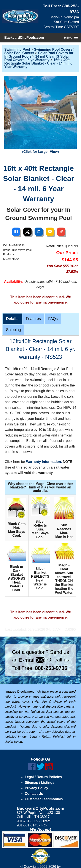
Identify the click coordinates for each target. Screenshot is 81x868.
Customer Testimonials (44, 799)
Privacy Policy (37, 788)
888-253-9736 (51, 668)
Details (12, 319)
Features (33, 319)
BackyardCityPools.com (24, 38)
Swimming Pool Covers (53, 49)
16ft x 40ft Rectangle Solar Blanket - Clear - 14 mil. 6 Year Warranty (38, 63)
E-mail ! (32, 660)
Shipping (13, 330)
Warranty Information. (44, 462)
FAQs (53, 319)
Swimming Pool (17, 49)
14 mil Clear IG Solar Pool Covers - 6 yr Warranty (37, 58)
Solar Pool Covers (19, 53)
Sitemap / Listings (40, 783)
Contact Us (34, 794)
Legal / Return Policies (43, 777)
